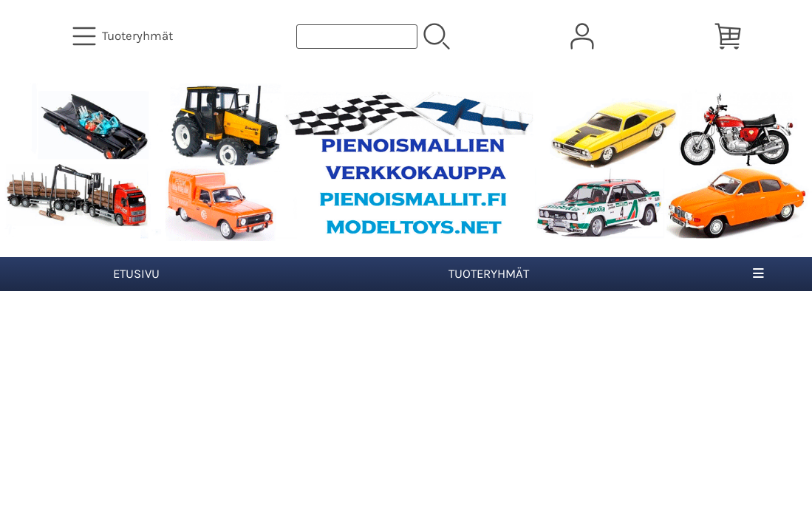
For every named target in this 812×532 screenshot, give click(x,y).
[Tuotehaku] (357, 37)
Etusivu (136, 274)
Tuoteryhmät (489, 274)
